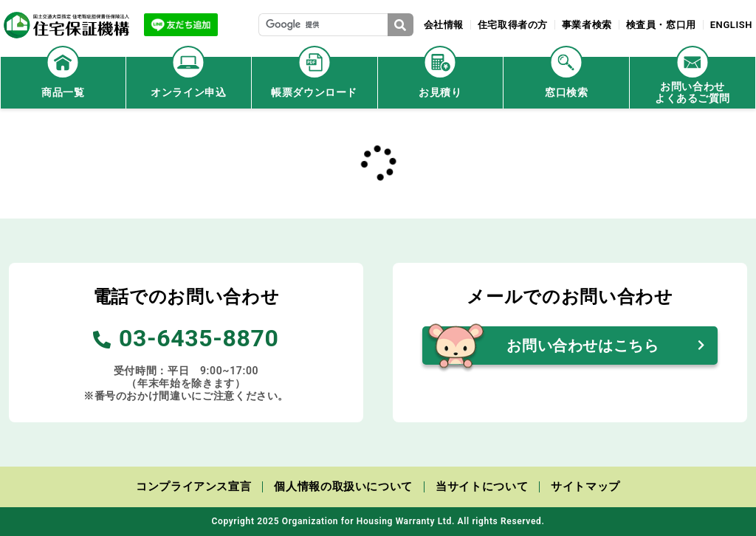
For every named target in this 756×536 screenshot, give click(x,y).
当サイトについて (482, 487)
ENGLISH (731, 25)
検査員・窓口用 (660, 25)
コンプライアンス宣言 (193, 487)
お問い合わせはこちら (583, 346)
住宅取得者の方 (511, 25)
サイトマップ (585, 487)
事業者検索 (586, 25)
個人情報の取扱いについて (343, 487)
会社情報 (442, 25)
